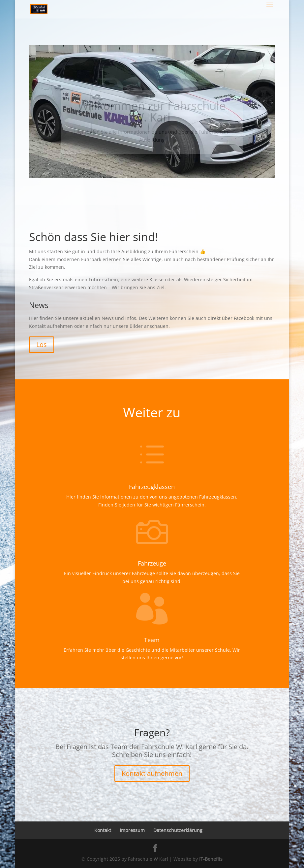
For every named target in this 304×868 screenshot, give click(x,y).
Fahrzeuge (152, 563)
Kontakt (103, 830)
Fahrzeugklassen (152, 487)
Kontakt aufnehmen (152, 773)
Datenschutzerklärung (178, 830)
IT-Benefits (211, 859)
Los (42, 345)
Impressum (132, 830)
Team (152, 640)
